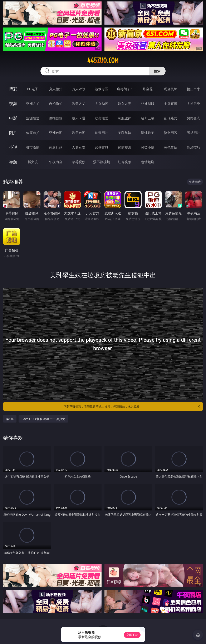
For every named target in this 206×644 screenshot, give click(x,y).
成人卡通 (79, 118)
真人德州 (56, 89)
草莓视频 (79, 162)
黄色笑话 (171, 147)
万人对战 (79, 89)
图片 (13, 133)
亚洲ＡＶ (33, 104)
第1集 (10, 419)
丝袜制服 (148, 104)
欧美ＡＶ (79, 104)
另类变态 (193, 118)
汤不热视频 (102, 162)
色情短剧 (148, 162)
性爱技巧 (193, 147)
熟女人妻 (124, 104)
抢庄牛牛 (193, 89)
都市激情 (33, 147)
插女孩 (33, 162)
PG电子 (33, 89)
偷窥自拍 (33, 133)
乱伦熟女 (171, 118)
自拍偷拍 (56, 104)
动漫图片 (102, 133)
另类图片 (193, 133)
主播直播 (171, 104)
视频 (13, 103)
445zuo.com (103, 60)
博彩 (13, 89)
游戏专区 (102, 89)
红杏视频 (124, 162)
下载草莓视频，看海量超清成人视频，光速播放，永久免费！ (132, 406)
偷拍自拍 (56, 118)
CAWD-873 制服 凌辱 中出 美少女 (43, 419)
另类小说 (148, 147)
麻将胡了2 (125, 89)
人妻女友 (79, 147)
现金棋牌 (171, 89)
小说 (13, 147)
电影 (13, 118)
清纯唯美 (148, 133)
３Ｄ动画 (102, 104)
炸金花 (148, 89)
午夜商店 (56, 162)
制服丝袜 (124, 118)
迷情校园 (124, 147)
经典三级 (148, 118)
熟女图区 (171, 133)
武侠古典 (102, 147)
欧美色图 (79, 133)
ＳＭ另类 (193, 104)
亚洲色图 (56, 133)
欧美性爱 (102, 118)
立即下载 (132, 635)
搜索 (157, 71)
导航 (13, 162)
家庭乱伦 (56, 147)
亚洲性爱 (33, 118)
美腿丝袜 (124, 133)
